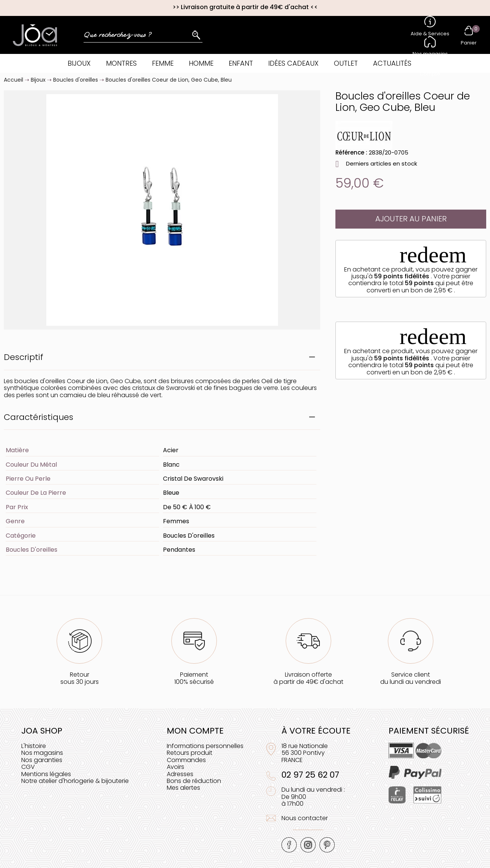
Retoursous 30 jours (80, 678)
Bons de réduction (194, 781)
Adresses (180, 774)
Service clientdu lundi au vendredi (411, 678)
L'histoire (34, 746)
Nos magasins (42, 753)
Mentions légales (46, 774)
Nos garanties (42, 760)
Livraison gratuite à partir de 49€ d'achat (245, 7)
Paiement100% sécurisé (194, 678)
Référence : (351, 152)
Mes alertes (183, 788)
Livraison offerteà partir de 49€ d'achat (308, 678)
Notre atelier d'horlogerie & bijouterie (75, 781)
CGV (28, 767)
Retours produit (190, 753)
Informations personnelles (205, 746)
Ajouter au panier (411, 219)
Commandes (186, 760)
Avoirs (175, 767)
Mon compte (195, 731)
